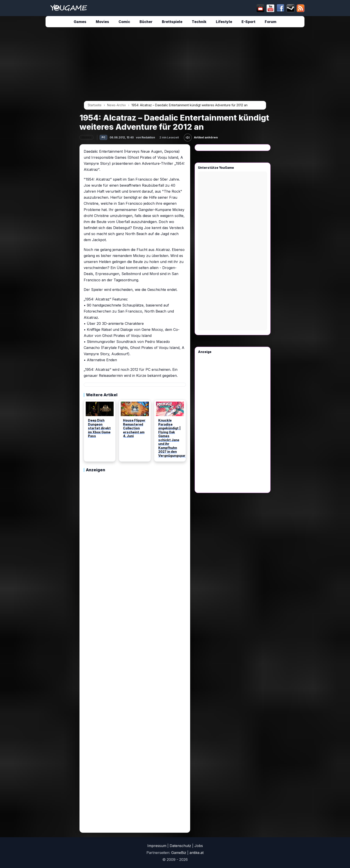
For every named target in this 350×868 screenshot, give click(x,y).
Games (80, 22)
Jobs (199, 846)
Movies (102, 22)
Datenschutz (180, 846)
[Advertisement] (38, 99)
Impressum (157, 846)
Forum (271, 22)
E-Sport (248, 22)
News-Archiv (117, 105)
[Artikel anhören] (188, 138)
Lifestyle (224, 22)
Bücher (146, 22)
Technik (199, 22)
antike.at (197, 853)
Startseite (95, 105)
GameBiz (179, 853)
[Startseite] (69, 8)
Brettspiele (172, 22)
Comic (124, 22)
